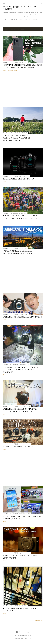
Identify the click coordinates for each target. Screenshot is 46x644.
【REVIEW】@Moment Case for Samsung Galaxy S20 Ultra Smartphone (23, 66)
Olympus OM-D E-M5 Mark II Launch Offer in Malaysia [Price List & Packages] (20, 370)
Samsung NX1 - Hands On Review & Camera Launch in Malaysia (20, 410)
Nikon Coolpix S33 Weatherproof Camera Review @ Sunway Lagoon (20, 217)
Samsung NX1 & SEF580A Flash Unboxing (23, 317)
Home (5, 19)
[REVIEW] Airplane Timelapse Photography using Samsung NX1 (20, 252)
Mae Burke (28, 635)
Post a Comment (12, 70)
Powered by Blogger (23, 632)
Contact (20, 19)
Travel (36, 19)
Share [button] (5, 70)
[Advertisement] (23, 89)
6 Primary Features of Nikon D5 (19, 179)
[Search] (42, 3)
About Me (12, 19)
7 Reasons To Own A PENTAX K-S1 (19, 447)
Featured (28, 19)
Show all (38, 29)
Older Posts (39, 620)
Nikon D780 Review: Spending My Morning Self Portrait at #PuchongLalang (19, 138)
